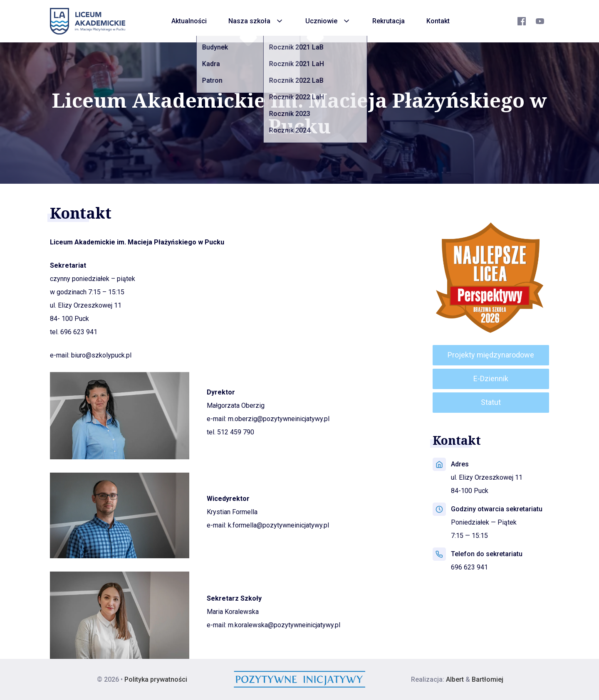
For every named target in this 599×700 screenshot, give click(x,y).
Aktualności (189, 21)
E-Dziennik (491, 378)
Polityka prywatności (156, 679)
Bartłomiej (488, 679)
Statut (491, 402)
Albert (455, 679)
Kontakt (438, 21)
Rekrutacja (389, 21)
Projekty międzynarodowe (491, 355)
